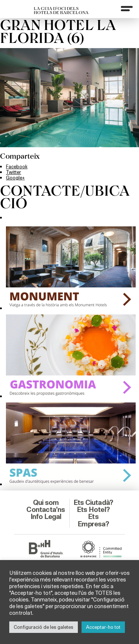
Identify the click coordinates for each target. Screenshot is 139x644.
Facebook (17, 166)
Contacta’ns (46, 509)
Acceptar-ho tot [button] (103, 627)
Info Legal (46, 516)
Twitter (14, 172)
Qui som (46, 502)
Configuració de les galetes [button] (44, 627)
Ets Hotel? (93, 509)
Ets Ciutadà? (93, 502)
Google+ (15, 178)
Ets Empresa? (93, 520)
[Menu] (127, 9)
